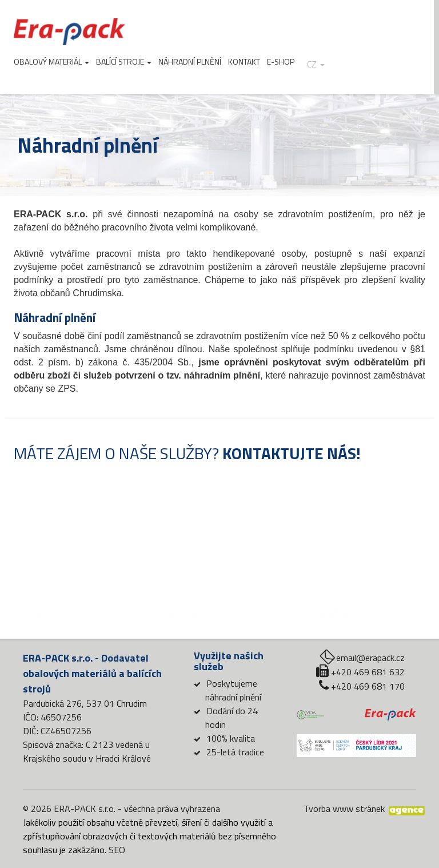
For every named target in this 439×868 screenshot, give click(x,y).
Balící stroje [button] (124, 62)
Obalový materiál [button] (51, 62)
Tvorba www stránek (344, 809)
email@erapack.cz (370, 658)
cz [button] (316, 64)
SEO (117, 850)
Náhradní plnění (190, 62)
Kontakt (244, 62)
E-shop (281, 62)
